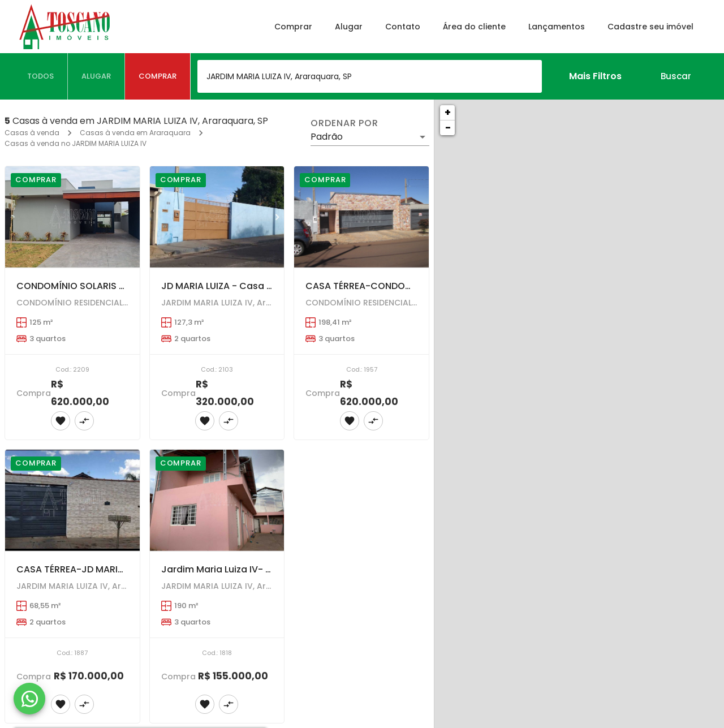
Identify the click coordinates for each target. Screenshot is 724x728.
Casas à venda (32, 133)
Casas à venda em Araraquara (135, 133)
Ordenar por (344, 123)
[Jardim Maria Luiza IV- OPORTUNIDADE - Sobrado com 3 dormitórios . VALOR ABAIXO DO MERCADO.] (217, 500)
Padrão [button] (327, 137)
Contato (403, 27)
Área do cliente (474, 27)
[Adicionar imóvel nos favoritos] (61, 421)
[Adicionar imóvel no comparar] (84, 421)
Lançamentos (557, 27)
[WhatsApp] (29, 699)
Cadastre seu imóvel (650, 27)
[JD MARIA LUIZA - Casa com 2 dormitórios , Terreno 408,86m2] (217, 217)
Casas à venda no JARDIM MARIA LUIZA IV (76, 143)
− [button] (448, 128)
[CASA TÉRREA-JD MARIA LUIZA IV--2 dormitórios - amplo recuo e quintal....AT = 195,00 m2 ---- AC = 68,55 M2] (72, 500)
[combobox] (370, 76)
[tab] (41, 76)
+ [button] (448, 112)
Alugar (349, 27)
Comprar (293, 27)
